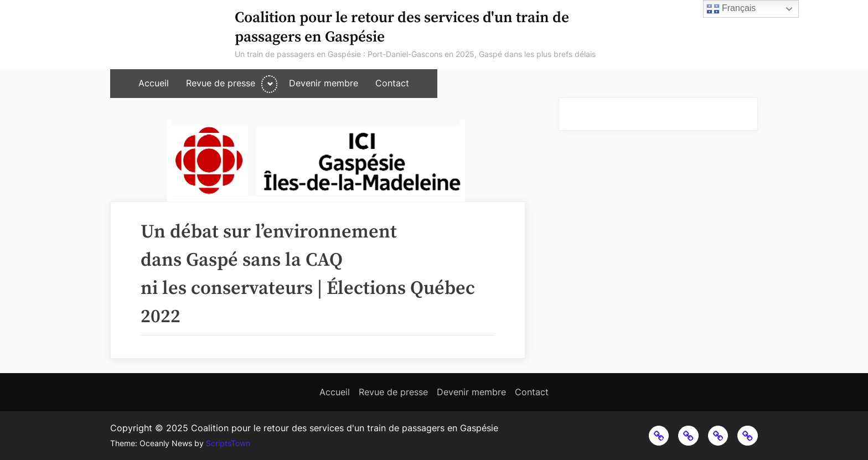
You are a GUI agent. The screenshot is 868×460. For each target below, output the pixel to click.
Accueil (154, 83)
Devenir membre (324, 83)
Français (731, 9)
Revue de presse (221, 83)
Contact (392, 83)
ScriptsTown (228, 443)
